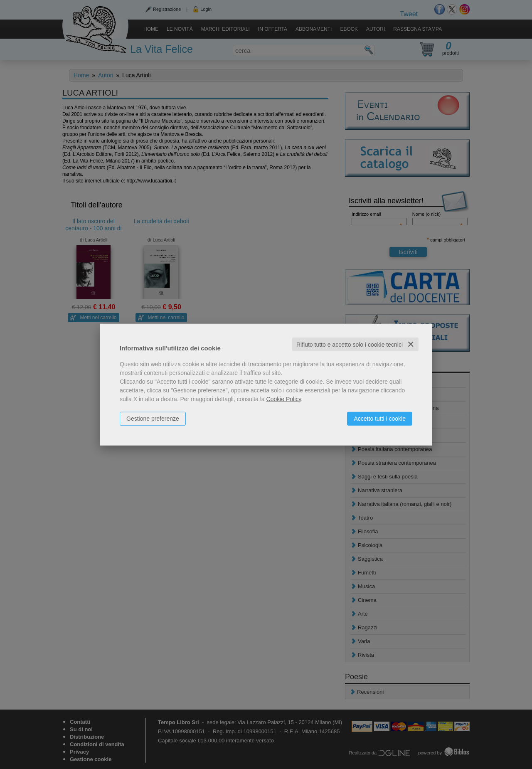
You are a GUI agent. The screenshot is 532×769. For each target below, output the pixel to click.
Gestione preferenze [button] (153, 418)
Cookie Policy (284, 399)
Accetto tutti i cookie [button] (380, 418)
